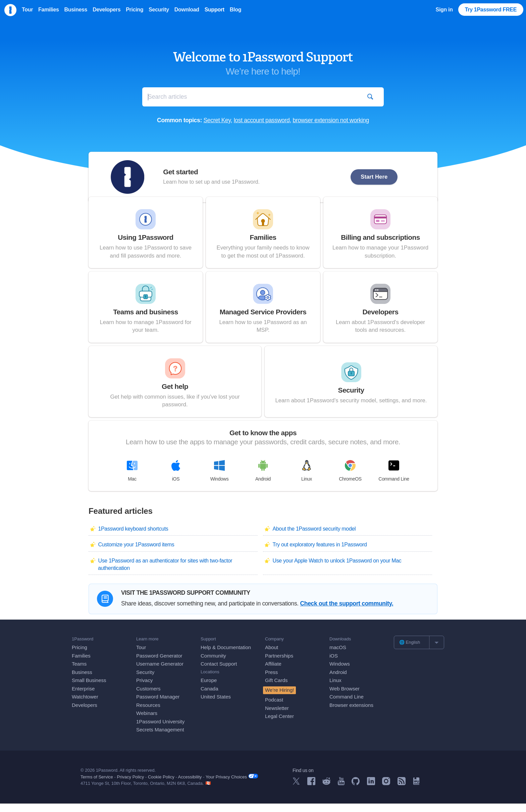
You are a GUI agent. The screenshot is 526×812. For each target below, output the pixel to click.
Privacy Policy (130, 786)
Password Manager (158, 705)
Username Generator (160, 672)
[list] (419, 651)
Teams (79, 672)
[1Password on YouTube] (341, 792)
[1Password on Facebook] (311, 792)
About (272, 656)
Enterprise (83, 697)
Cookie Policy (161, 786)
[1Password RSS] (402, 792)
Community (213, 664)
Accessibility (190, 786)
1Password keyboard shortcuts (133, 537)
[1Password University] (416, 792)
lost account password (262, 120)
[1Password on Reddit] (326, 792)
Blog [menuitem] (235, 10)
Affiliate (273, 672)
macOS (338, 656)
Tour (141, 656)
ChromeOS (350, 479)
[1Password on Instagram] (386, 792)
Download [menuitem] (187, 10)
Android (263, 479)
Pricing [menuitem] (135, 10)
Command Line (394, 479)
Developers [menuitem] (107, 10)
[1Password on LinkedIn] (371, 792)
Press (271, 681)
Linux (307, 479)
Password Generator (159, 664)
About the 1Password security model (314, 537)
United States (216, 705)
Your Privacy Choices (232, 785)
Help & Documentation (226, 656)
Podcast (274, 708)
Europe (209, 689)
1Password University (160, 730)
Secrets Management (160, 738)
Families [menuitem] (48, 10)
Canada (209, 697)
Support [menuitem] (215, 10)
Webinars (147, 722)
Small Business (89, 689)
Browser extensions (351, 713)
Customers (148, 697)
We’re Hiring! (279, 698)
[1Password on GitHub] (356, 792)
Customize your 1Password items (136, 553)
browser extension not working (331, 120)
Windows (220, 479)
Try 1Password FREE (491, 10)
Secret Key (217, 120)
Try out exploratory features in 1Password (320, 553)
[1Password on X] (296, 792)
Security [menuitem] (159, 10)
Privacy (144, 689)
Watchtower (85, 705)
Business (82, 681)
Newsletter (277, 716)
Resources (148, 713)
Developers (85, 713)
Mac (132, 479)
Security (145, 681)
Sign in (444, 10)
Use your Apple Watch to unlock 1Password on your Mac (337, 569)
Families (81, 664)
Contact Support (219, 672)
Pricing (80, 656)
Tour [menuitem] (27, 10)
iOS (176, 479)
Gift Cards (276, 689)
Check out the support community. (347, 612)
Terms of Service (97, 786)
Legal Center (279, 725)
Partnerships (279, 664)
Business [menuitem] (76, 10)
